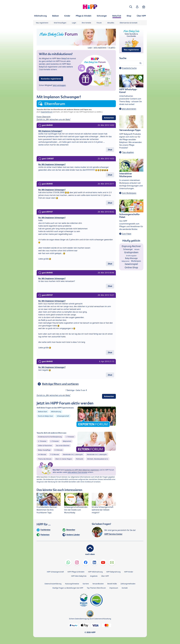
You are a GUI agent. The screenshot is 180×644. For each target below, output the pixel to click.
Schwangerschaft (63, 416)
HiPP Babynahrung (113, 572)
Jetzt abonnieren (129, 109)
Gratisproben (131, 252)
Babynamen (67, 441)
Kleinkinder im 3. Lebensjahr (97, 454)
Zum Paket (127, 234)
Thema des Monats (45, 459)
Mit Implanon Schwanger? (50, 131)
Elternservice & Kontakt (129, 23)
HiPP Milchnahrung (95, 572)
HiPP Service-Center (113, 534)
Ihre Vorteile (86, 23)
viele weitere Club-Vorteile (77, 472)
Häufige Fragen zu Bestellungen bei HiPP (68, 588)
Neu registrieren (42, 23)
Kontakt (125, 588)
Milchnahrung (56, 412)
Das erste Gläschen (63, 446)
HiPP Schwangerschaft (55, 572)
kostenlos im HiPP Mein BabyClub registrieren (82, 470)
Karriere (86, 584)
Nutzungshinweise (72, 584)
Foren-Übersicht (44, 117)
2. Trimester (42, 441)
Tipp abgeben (128, 152)
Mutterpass (136, 261)
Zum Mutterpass (129, 193)
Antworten (109, 118)
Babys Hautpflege (44, 450)
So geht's (112, 47)
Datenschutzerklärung (53, 584)
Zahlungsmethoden (128, 584)
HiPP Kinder (129, 572)
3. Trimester (55, 441)
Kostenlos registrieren (51, 79)
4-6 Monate (42, 454)
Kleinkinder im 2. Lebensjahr (73, 454)
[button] (131, 7)
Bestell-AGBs (112, 584)
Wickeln (137, 249)
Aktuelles (111, 23)
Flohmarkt (80, 459)
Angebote (94, 576)
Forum (99, 23)
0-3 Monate (58, 450)
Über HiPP (105, 576)
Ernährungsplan (131, 256)
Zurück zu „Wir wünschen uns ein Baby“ (54, 119)
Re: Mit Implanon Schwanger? (52, 164)
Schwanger (128, 249)
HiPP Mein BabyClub (79, 576)
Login (74, 23)
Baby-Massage (131, 258)
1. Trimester (70, 437)
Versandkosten (98, 584)
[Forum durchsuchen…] (131, 63)
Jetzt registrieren (100, 47)
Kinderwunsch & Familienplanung (50, 437)
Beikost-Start (43, 412)
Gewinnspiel (131, 264)
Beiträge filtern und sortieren (60, 384)
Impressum (114, 588)
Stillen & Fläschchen (45, 446)
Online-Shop (131, 267)
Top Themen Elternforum (96, 588)
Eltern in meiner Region (64, 459)
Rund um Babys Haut (45, 416)
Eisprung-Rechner (131, 246)
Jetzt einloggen (59, 85)
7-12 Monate (54, 454)
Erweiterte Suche (129, 68)
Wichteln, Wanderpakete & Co (98, 459)
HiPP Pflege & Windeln (76, 572)
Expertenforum (47, 112)
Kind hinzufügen (60, 23)
